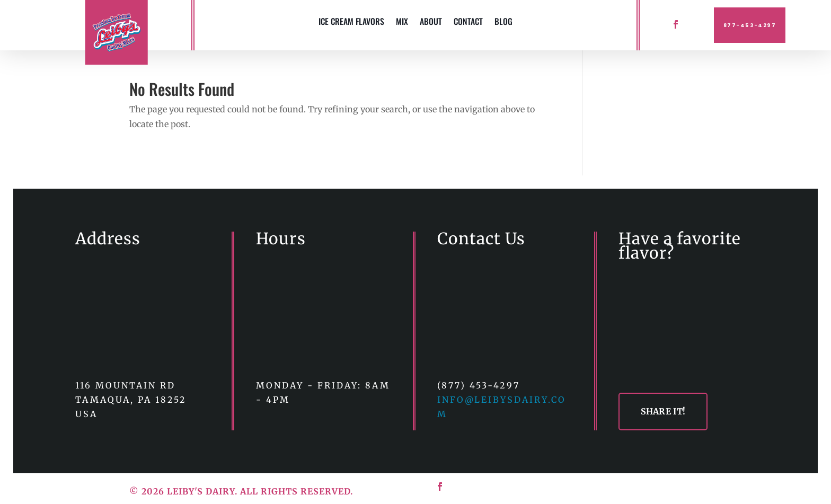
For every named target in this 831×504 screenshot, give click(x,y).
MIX (402, 23)
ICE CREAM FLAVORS (351, 23)
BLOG (503, 23)
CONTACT (468, 23)
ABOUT (431, 23)
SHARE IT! (663, 411)
